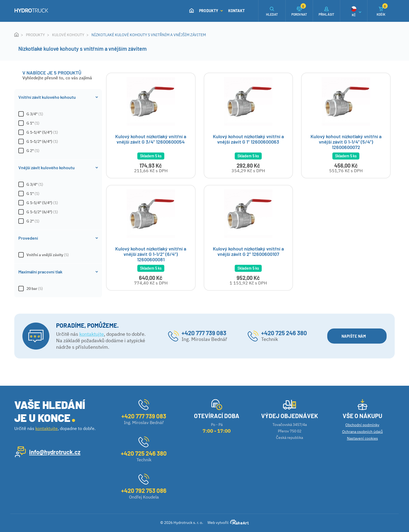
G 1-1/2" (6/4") (58, 141)
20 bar (58, 289)
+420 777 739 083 (204, 333)
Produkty (211, 11)
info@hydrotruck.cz (55, 452)
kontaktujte (92, 334)
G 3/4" (58, 114)
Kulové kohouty (68, 35)
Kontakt (236, 11)
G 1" (58, 123)
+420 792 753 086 (144, 490)
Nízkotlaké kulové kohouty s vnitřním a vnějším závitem (149, 35)
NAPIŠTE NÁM (357, 336)
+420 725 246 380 (284, 333)
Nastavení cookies (362, 438)
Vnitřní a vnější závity (58, 255)
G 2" (58, 151)
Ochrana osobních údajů (362, 432)
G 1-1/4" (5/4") (58, 132)
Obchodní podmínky (362, 425)
